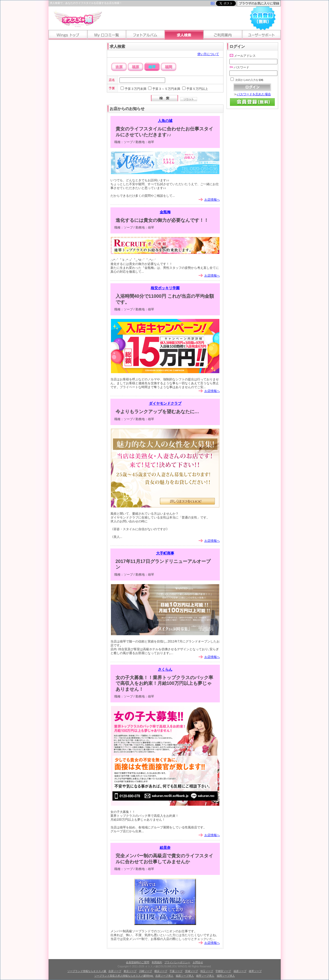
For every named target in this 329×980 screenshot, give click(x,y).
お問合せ (198, 962)
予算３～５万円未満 (166, 89)
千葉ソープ (176, 971)
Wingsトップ (68, 35)
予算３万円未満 (135, 89)
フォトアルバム (145, 35)
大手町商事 (165, 553)
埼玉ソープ (207, 971)
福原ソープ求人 (185, 976)
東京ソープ (130, 971)
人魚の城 (165, 121)
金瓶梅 (165, 212)
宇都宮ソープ (223, 971)
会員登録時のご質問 (138, 962)
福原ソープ (240, 971)
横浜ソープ (161, 971)
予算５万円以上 (197, 89)
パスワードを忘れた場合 (254, 94)
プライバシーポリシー (177, 962)
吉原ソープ (115, 971)
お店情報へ (212, 200)
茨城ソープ (191, 971)
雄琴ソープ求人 (205, 976)
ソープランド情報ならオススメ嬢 (87, 971)
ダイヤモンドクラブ (165, 403)
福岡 (168, 67)
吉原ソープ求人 (164, 976)
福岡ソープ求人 (226, 976)
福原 (135, 67)
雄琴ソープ (255, 971)
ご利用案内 (223, 35)
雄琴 (152, 67)
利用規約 (157, 962)
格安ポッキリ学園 (165, 288)
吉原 (119, 67)
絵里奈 (165, 848)
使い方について (208, 54)
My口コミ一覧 (107, 35)
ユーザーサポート (261, 35)
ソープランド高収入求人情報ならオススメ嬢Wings (124, 976)
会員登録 (263, 17)
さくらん (165, 669)
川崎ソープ (146, 971)
